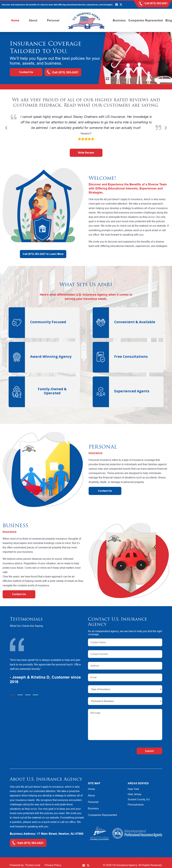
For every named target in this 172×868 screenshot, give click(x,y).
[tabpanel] (47, 672)
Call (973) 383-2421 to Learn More (43, 254)
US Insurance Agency (125, 865)
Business (119, 20)
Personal (53, 20)
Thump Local (32, 865)
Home (15, 20)
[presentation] (107, 749)
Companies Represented (146, 20)
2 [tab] (20, 695)
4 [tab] (35, 695)
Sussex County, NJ (139, 799)
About (33, 20)
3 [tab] (28, 695)
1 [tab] (12, 695)
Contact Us (26, 72)
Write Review (86, 153)
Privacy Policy (53, 865)
